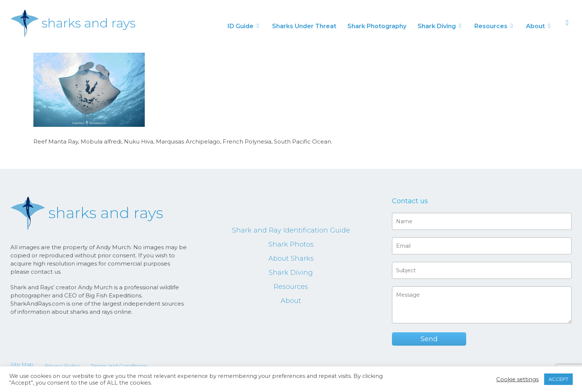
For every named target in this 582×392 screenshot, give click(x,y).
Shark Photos (291, 244)
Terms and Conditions (119, 366)
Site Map (22, 364)
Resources (291, 287)
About (291, 301)
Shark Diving (291, 273)
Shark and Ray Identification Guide (291, 230)
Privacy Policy (62, 366)
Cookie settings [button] (517, 379)
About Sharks (291, 258)
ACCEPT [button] (558, 379)
